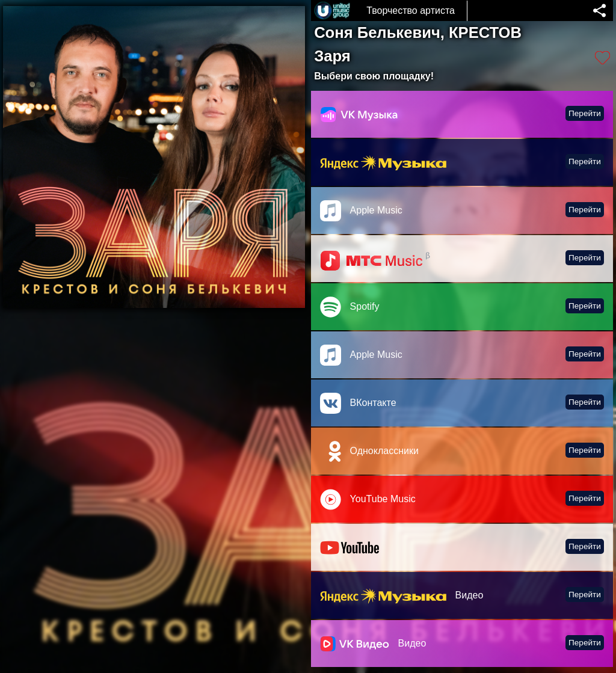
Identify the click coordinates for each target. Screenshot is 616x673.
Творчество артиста (411, 11)
